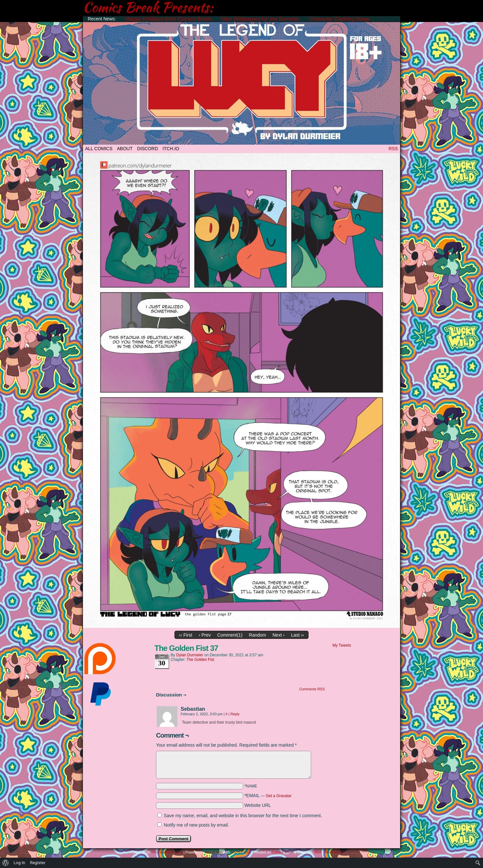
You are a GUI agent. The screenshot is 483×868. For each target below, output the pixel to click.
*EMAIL (268, 796)
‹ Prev (205, 635)
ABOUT (125, 149)
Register (38, 863)
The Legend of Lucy (241, 82)
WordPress (214, 852)
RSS (393, 149)
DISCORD (148, 149)
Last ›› (298, 635)
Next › (279, 635)
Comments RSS (312, 689)
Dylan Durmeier (190, 655)
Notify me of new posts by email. (197, 825)
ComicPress (241, 852)
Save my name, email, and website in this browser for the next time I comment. (243, 816)
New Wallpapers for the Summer (260, 19)
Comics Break (283, 852)
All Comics (99, 149)
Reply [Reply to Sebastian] (235, 714)
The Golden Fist (200, 660)
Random (258, 635)
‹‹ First (185, 635)
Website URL (258, 805)
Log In (19, 863)
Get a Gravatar (279, 796)
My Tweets (342, 645)
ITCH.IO (171, 149)
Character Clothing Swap (339, 19)
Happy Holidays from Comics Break (168, 19)
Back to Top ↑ (335, 852)
